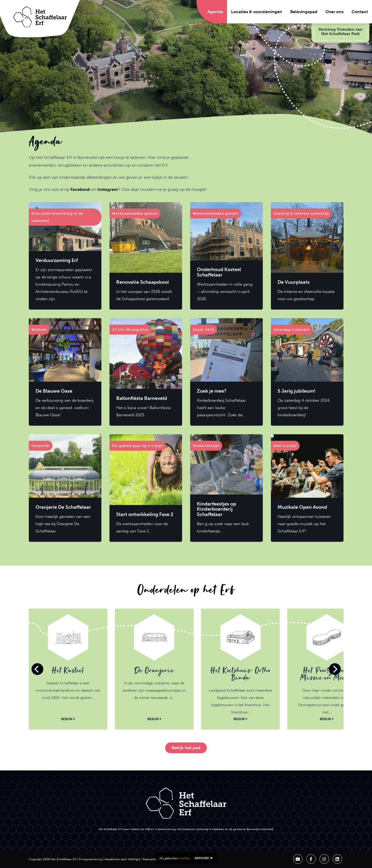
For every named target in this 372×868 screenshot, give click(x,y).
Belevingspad (304, 12)
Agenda (215, 12)
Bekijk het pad (186, 748)
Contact (360, 12)
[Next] (335, 669)
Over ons (334, 12)
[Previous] (37, 669)
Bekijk (68, 719)
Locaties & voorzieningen (257, 12)
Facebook (80, 189)
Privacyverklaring (90, 859)
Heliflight (134, 859)
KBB (148, 829)
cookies (184, 858)
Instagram (108, 189)
